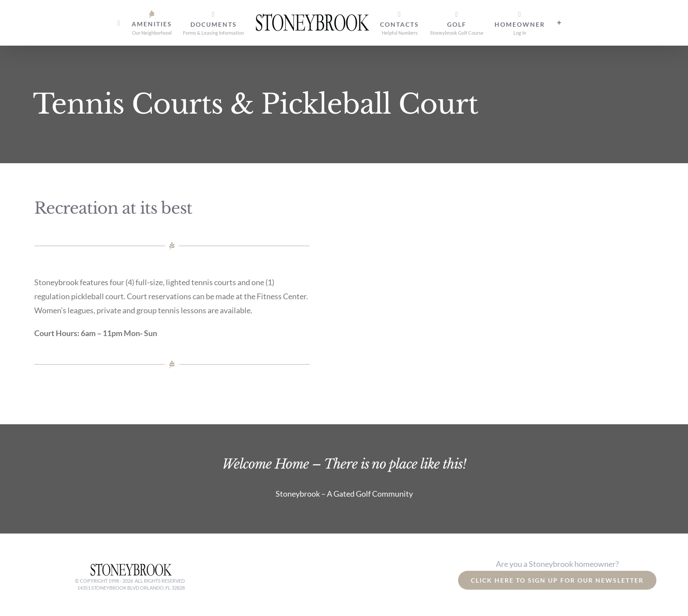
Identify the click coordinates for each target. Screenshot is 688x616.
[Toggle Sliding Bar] (559, 23)
